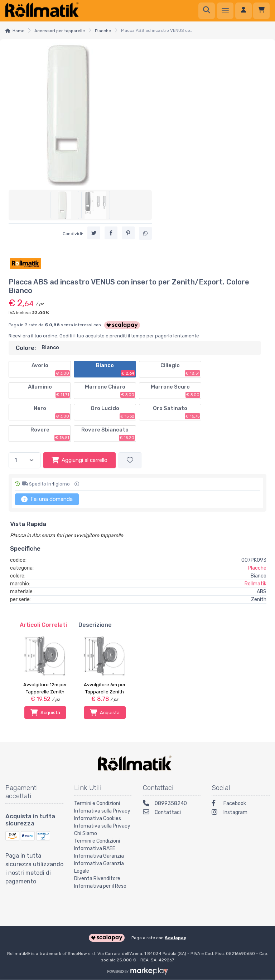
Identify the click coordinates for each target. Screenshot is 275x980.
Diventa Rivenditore (97, 879)
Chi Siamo (86, 833)
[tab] (43, 625)
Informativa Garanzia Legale (99, 867)
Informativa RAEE (95, 849)
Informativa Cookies (98, 818)
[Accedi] (243, 11)
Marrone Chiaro (110, 391)
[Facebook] (241, 804)
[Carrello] (261, 11)
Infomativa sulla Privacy (102, 811)
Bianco (115, 369)
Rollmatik (255, 584)
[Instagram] (241, 813)
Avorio (51, 369)
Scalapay (175, 938)
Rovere (50, 434)
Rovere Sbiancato (108, 434)
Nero (52, 412)
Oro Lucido (113, 412)
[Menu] (225, 11)
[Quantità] (25, 460)
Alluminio (49, 391)
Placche (103, 31)
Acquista (45, 712)
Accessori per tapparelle (60, 31)
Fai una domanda (47, 499)
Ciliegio (180, 369)
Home (18, 31)
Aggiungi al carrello (79, 460)
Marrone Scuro (176, 391)
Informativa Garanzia (99, 856)
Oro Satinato (177, 412)
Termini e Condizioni (97, 803)
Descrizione (95, 625)
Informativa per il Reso (100, 886)
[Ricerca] (207, 11)
